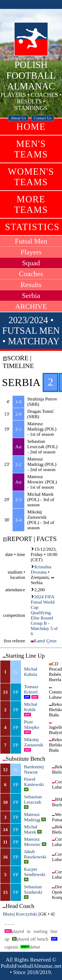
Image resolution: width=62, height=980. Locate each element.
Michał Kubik (31, 707)
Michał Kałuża (31, 672)
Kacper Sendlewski (35, 872)
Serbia (31, 296)
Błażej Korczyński (20, 914)
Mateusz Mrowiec (32, 842)
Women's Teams (31, 177)
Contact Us (43, 118)
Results (31, 285)
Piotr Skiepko (32, 725)
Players (31, 252)
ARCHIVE (31, 306)
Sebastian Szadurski (33, 889)
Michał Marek (31, 829)
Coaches (31, 274)
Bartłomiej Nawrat (34, 769)
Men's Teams (31, 149)
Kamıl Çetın (45, 641)
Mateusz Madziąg (32, 817)
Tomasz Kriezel (31, 689)
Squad (31, 263)
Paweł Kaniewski (34, 782)
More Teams (31, 204)
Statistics (32, 227)
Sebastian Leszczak (33, 799)
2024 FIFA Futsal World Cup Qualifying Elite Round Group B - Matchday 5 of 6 (44, 615)
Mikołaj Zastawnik (34, 742)
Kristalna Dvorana (41, 569)
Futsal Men (31, 241)
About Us (18, 118)
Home (31, 127)
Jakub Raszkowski (35, 854)
